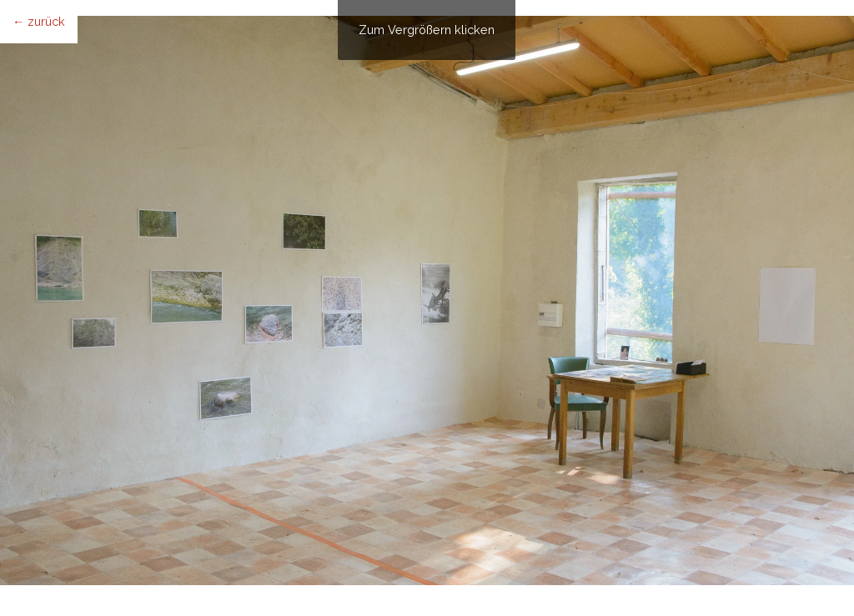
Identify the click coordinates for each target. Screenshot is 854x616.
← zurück (39, 21)
